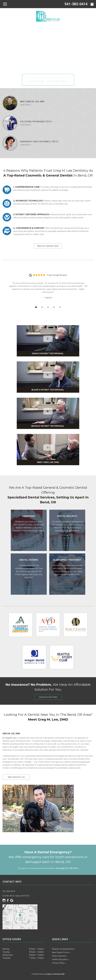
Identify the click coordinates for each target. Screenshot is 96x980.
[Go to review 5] (60, 307)
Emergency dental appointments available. (48, 868)
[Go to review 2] (42, 307)
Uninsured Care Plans (48, 697)
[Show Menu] (5, 4)
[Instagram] (4, 900)
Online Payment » (59, 956)
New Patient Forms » (61, 952)
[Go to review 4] (54, 307)
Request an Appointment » (64, 949)
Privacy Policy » (59, 963)
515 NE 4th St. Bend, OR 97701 (16, 896)
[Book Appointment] (92, 4)
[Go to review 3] (48, 307)
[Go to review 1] (36, 307)
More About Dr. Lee (16, 777)
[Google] (12, 900)
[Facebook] (8, 900)
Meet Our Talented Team (48, 246)
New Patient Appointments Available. (48, 77)
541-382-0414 (76, 4)
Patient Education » (60, 959)
